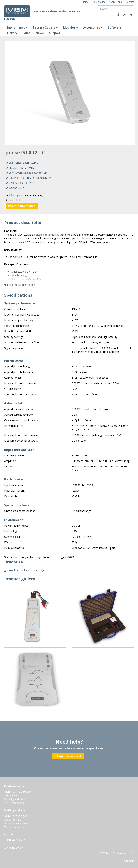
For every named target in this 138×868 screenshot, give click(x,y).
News (40, 33)
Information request (68, 756)
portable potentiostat (47, 235)
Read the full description (20, 285)
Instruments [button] (17, 27)
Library (12, 33)
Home (85, 2)
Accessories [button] (93, 27)
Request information (22, 206)
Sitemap (129, 861)
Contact (130, 2)
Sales (26, 33)
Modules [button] (70, 27)
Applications (115, 2)
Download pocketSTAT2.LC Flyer (25, 570)
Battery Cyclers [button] (45, 27)
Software (115, 27)
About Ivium (99, 2)
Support (55, 33)
